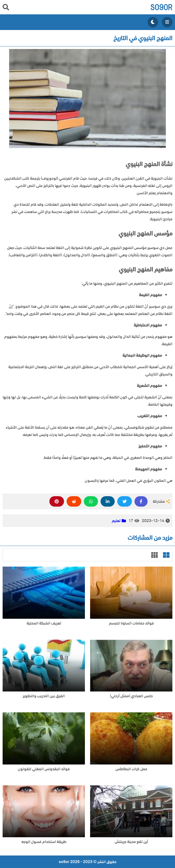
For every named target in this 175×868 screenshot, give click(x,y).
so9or (161, 7)
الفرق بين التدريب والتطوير (44, 696)
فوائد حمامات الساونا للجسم (131, 623)
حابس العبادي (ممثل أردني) (131, 696)
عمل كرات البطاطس (131, 769)
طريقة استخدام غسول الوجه (44, 842)
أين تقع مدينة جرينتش (131, 842)
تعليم (116, 521)
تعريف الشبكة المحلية (44, 623)
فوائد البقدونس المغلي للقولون (44, 769)
